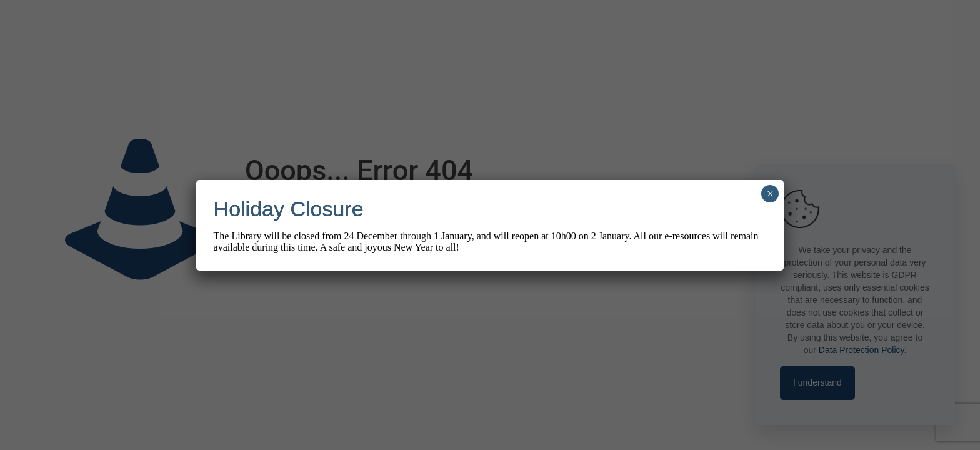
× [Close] (770, 194)
